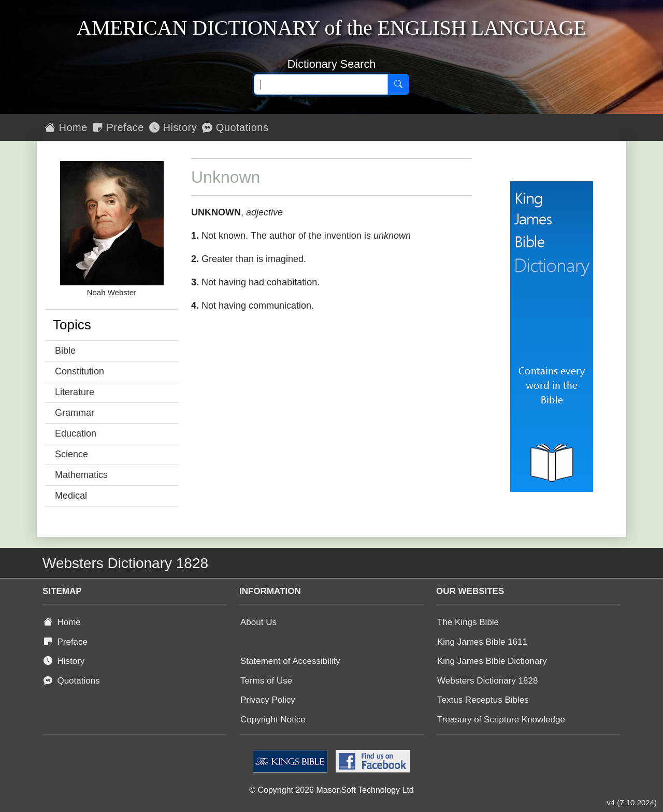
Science (71, 454)
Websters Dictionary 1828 (487, 681)
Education (76, 433)
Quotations (235, 127)
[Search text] (321, 84)
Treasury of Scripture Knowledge (501, 720)
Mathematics (81, 475)
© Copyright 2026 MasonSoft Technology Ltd (331, 790)
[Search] (398, 84)
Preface (118, 127)
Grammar (75, 413)
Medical (71, 496)
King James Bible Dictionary (492, 661)
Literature (75, 392)
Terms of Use (266, 681)
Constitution (80, 371)
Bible (65, 351)
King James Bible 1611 (482, 642)
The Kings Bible (468, 622)
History (173, 127)
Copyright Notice (273, 720)
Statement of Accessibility (290, 661)
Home (66, 127)
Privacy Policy (268, 700)
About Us (258, 622)
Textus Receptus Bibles (483, 700)
